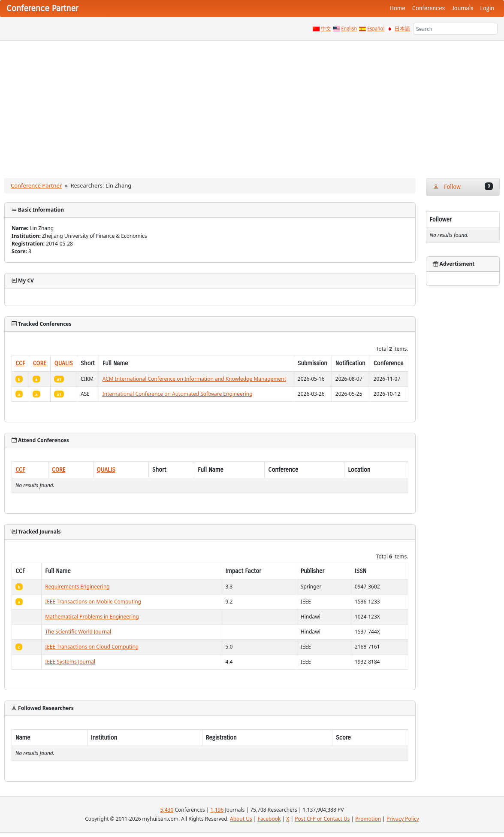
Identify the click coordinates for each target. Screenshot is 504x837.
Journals (462, 8)
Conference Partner (36, 185)
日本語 (402, 29)
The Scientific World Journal (78, 632)
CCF (20, 363)
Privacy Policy (403, 819)
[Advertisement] (252, 105)
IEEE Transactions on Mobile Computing (93, 602)
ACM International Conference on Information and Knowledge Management (194, 379)
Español (376, 29)
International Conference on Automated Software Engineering (178, 394)
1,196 (217, 810)
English (349, 29)
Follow (463, 187)
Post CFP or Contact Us (322, 819)
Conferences (429, 8)
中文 (326, 29)
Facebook (269, 819)
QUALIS (63, 363)
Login (487, 8)
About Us (241, 819)
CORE (39, 363)
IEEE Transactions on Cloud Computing (92, 647)
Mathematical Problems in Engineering (92, 617)
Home (398, 8)
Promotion (368, 819)
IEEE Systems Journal (70, 662)
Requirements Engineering (77, 587)
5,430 (167, 810)
